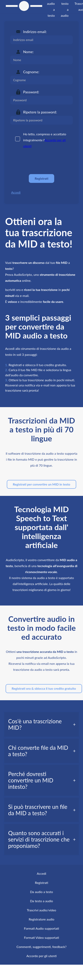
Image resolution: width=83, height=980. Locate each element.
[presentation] (41, 161)
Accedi (16, 192)
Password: (31, 92)
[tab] (42, 724)
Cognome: (31, 72)
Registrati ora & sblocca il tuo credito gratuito (44, 688)
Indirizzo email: (35, 32)
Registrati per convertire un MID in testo (41, 484)
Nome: (28, 52)
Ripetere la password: (40, 112)
